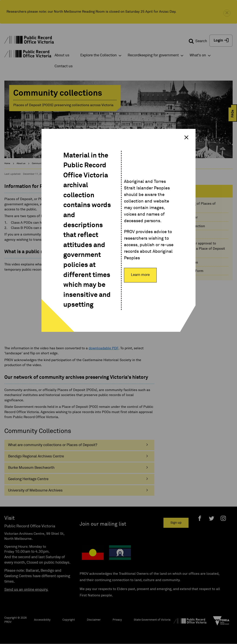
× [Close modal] (186, 138)
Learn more (140, 275)
